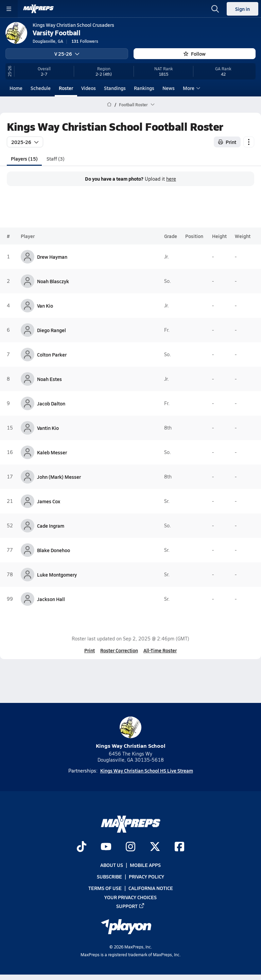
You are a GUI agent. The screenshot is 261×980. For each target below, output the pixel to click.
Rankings (144, 88)
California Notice (151, 888)
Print (90, 650)
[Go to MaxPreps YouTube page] (106, 847)
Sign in (242, 9)
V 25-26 (67, 54)
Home (16, 88)
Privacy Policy (146, 876)
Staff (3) (56, 158)
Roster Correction (119, 650)
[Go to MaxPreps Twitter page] (155, 847)
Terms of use (105, 888)
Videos (89, 88)
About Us (112, 865)
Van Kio (45, 306)
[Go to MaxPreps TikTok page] (82, 847)
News (169, 88)
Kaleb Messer (52, 452)
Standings (115, 88)
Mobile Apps (145, 865)
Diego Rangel (51, 330)
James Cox (49, 501)
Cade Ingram (51, 526)
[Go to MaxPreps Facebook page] (179, 847)
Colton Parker (52, 355)
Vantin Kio (48, 428)
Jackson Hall (51, 599)
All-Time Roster (160, 650)
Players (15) (24, 158)
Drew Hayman (52, 257)
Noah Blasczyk (53, 281)
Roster (66, 88)
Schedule (41, 88)
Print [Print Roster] (227, 142)
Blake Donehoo (54, 550)
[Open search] (215, 9)
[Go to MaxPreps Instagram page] (130, 847)
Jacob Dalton (51, 403)
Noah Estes (49, 379)
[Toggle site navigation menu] (9, 9)
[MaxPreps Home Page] (109, 105)
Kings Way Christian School (131, 733)
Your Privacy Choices (130, 897)
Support (130, 906)
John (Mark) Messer (59, 477)
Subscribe (109, 876)
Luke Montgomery (57, 575)
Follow (195, 54)
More (191, 88)
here (171, 179)
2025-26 (25, 142)
